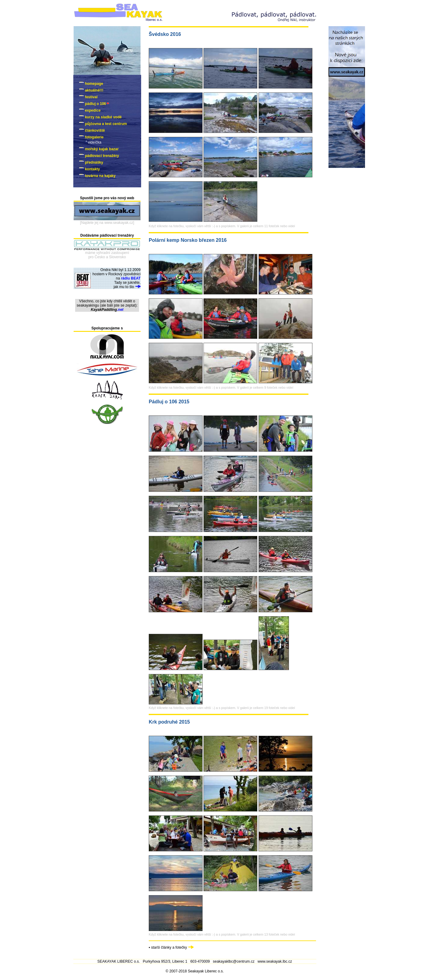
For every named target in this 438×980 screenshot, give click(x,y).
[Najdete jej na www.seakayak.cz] (107, 223)
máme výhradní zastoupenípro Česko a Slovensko (107, 255)
